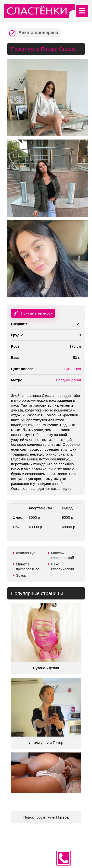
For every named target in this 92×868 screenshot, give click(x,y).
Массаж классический (63, 555)
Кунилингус (26, 553)
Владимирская (68, 380)
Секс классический (63, 567)
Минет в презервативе (28, 567)
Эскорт (22, 575)
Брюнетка (73, 369)
